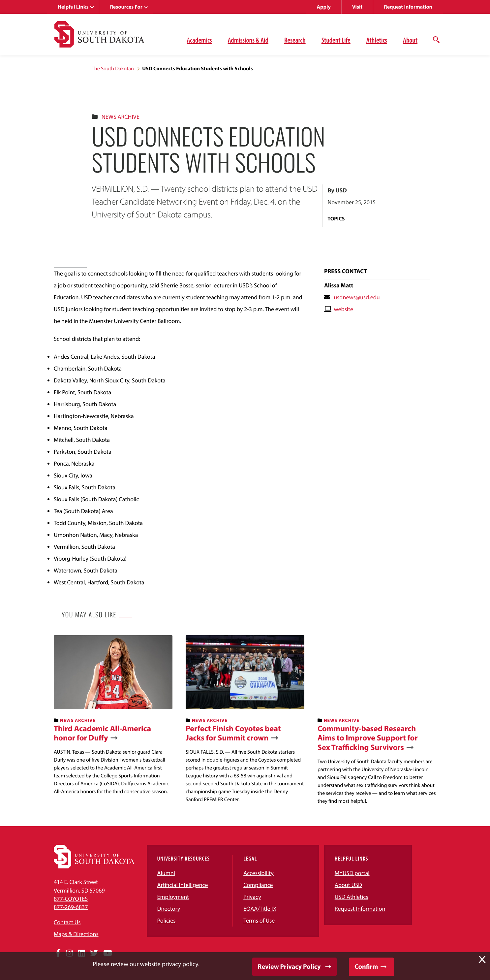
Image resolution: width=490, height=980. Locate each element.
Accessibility (259, 873)
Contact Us (67, 922)
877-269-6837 (71, 907)
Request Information (408, 7)
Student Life (336, 40)
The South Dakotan (113, 69)
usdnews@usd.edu (357, 297)
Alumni (166, 873)
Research (295, 40)
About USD (348, 885)
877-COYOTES (71, 899)
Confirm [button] (366, 967)
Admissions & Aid (248, 40)
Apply (324, 7)
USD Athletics (352, 897)
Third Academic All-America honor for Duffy (102, 734)
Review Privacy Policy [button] (289, 967)
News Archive (121, 117)
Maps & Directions (76, 934)
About (410, 40)
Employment (173, 897)
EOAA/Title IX (260, 909)
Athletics (377, 40)
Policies (167, 920)
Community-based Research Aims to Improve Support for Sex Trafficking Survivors (368, 738)
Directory (169, 909)
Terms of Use (259, 920)
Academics (199, 40)
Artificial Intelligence (183, 885)
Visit (357, 7)
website (343, 309)
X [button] (482, 960)
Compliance (258, 885)
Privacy (252, 897)
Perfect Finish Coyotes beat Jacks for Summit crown (233, 734)
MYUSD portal (352, 873)
